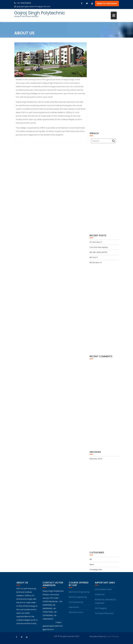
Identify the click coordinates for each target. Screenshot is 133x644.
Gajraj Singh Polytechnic (40, 13)
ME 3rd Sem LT (96, 262)
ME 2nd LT (94, 257)
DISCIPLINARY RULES (103, 591)
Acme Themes (113, 636)
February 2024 (96, 459)
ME (91, 559)
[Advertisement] (104, 86)
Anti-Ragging (101, 610)
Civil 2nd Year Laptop (99, 247)
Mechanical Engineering (79, 594)
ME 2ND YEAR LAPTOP (98, 252)
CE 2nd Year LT (96, 242)
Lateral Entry (74, 609)
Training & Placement (104, 615)
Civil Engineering (76, 604)
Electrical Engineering (78, 599)
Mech (92, 564)
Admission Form (76, 614)
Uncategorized (96, 570)
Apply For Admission (107, 3)
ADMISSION (100, 596)
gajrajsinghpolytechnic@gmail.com (32, 6)
